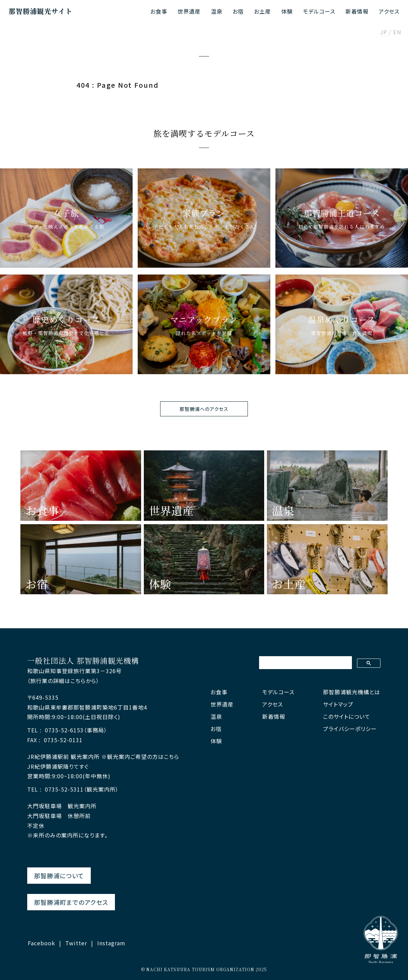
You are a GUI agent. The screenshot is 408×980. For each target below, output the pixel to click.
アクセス (389, 11)
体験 (287, 11)
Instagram (111, 943)
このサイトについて (347, 717)
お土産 (262, 11)
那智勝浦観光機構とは (352, 692)
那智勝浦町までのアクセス (71, 902)
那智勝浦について (59, 876)
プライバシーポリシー (350, 729)
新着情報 (357, 11)
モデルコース (319, 11)
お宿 (238, 11)
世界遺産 (189, 11)
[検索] (305, 663)
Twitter (76, 943)
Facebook (41, 943)
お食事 (159, 11)
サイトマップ (338, 704)
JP (384, 33)
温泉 (217, 11)
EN (397, 33)
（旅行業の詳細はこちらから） (63, 681)
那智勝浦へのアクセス (204, 409)
